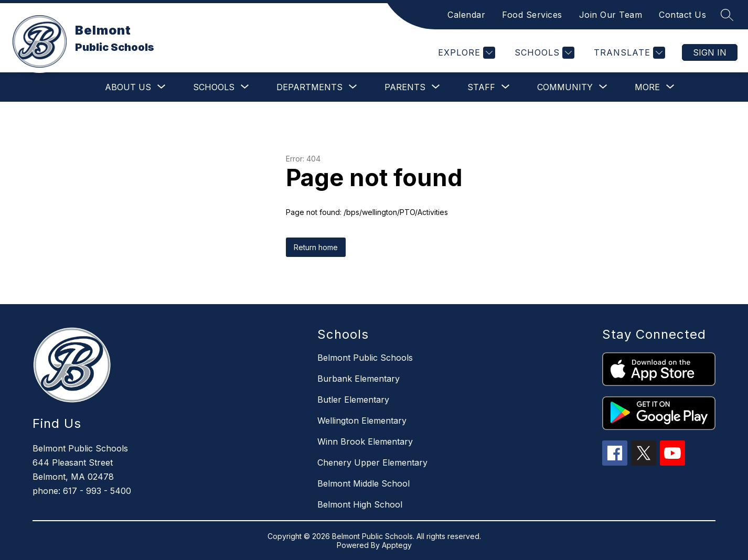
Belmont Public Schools (365, 358)
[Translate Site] (628, 53)
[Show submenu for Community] (565, 87)
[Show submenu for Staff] (481, 87)
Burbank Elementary (359, 379)
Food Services (532, 15)
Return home (316, 247)
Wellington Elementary (362, 421)
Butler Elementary (353, 400)
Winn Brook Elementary (365, 441)
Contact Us (682, 15)
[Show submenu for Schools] (214, 87)
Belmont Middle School (364, 483)
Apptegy (397, 545)
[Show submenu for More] (647, 87)
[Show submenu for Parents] (405, 87)
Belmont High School (360, 504)
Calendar (466, 15)
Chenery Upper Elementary (372, 462)
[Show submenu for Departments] (309, 87)
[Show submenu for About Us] (128, 87)
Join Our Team (611, 15)
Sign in (710, 52)
